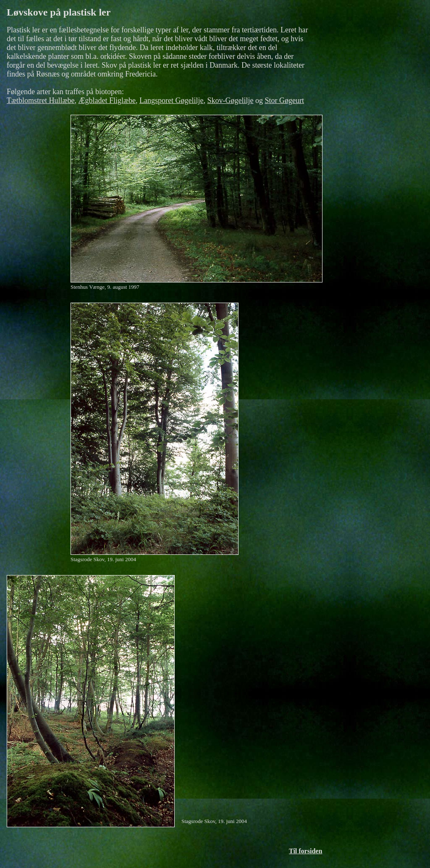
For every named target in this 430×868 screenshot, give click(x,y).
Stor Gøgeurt (284, 100)
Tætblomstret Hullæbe (41, 100)
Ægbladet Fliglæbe (107, 100)
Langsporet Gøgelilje (171, 100)
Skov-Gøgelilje (230, 100)
